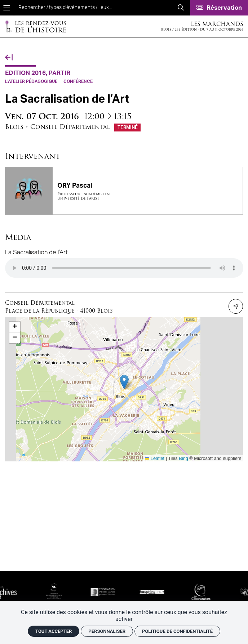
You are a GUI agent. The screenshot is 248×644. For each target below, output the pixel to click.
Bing (183, 458)
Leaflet (155, 458)
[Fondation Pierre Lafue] (118, 592)
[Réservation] (219, 8)
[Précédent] (9, 58)
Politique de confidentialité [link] (177, 631)
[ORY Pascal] (124, 191)
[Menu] (7, 8)
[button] (124, 382)
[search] (93, 8)
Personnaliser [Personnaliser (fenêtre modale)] (107, 631)
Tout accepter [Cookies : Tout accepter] (54, 631)
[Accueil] (35, 26)
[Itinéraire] (236, 306)
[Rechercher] (181, 8)
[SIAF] (20, 592)
